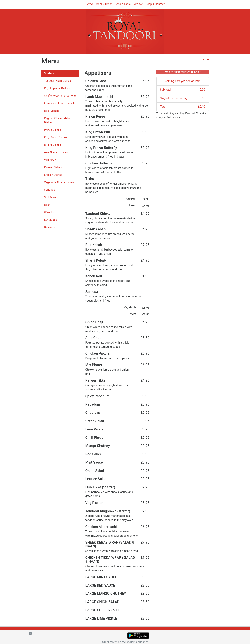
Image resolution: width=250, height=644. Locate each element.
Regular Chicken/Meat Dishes (58, 120)
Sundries (49, 190)
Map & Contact (155, 4)
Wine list (49, 212)
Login (205, 59)
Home (89, 4)
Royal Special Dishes (57, 88)
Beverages (51, 220)
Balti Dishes (51, 111)
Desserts (50, 227)
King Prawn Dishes (56, 137)
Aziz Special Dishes (56, 152)
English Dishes (53, 175)
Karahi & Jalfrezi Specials (60, 103)
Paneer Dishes (53, 167)
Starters (49, 73)
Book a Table (123, 4)
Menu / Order (104, 4)
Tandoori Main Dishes (57, 81)
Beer (47, 205)
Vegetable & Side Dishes (59, 182)
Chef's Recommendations (60, 96)
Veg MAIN (50, 160)
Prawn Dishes (53, 130)
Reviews (138, 4)
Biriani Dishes (53, 145)
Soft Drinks (51, 197)
